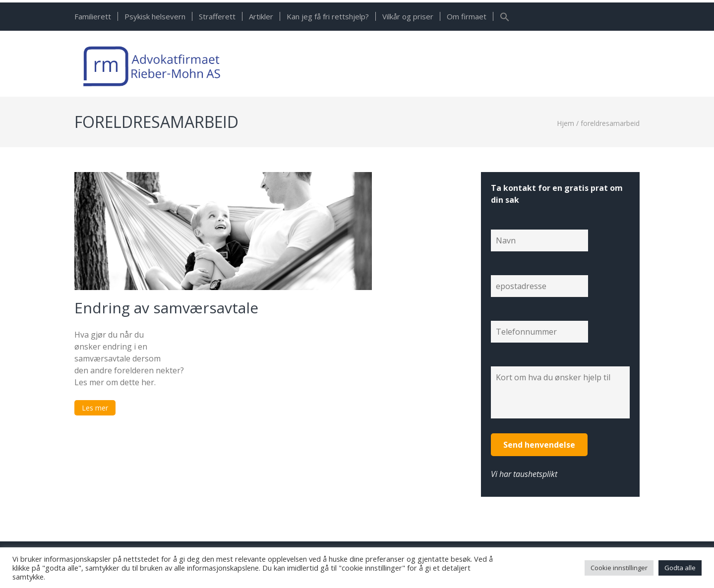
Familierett (93, 16)
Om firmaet (467, 16)
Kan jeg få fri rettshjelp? (328, 16)
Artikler (261, 16)
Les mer (95, 408)
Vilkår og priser (408, 16)
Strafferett (217, 16)
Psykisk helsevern (155, 16)
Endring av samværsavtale (166, 308)
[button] (505, 19)
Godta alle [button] (680, 568)
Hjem (565, 123)
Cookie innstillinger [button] (619, 568)
